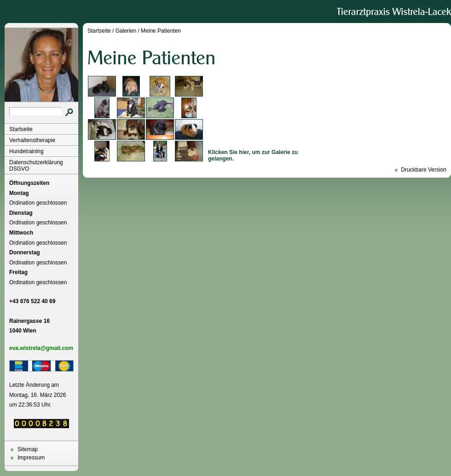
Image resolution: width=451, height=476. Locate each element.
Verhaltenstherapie (32, 140)
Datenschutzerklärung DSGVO (36, 166)
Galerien (126, 31)
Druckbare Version (424, 170)
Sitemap (28, 449)
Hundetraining (26, 151)
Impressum (31, 458)
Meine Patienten (161, 31)
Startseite (21, 129)
